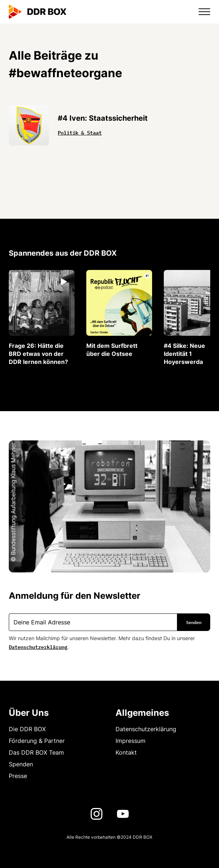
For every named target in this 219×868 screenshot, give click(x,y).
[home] (38, 12)
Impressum (131, 741)
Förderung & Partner (37, 741)
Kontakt (126, 752)
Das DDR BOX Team (36, 752)
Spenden (21, 764)
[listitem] (42, 318)
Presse (18, 776)
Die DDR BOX (27, 729)
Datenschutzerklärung (38, 646)
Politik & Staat (80, 132)
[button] (200, 12)
